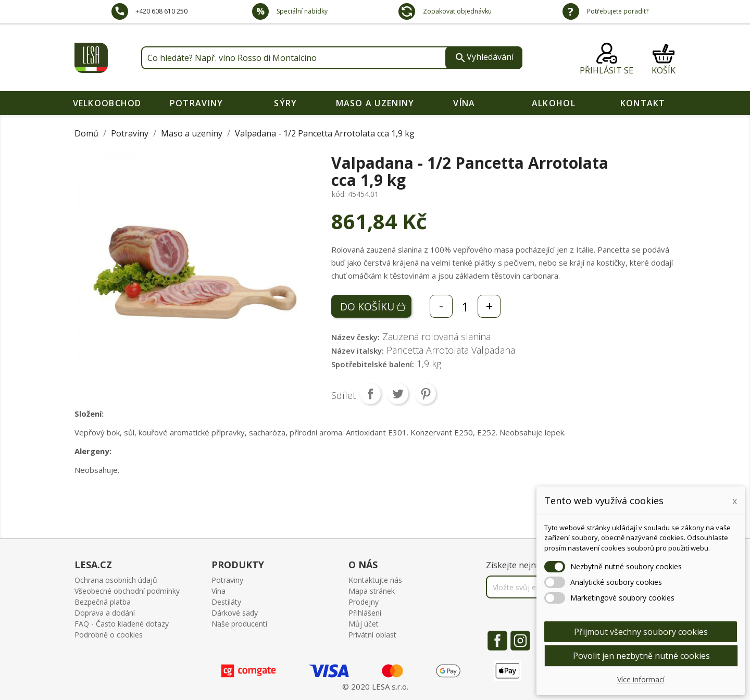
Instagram (520, 641)
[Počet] (465, 306)
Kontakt (643, 103)
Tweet (398, 394)
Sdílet (370, 394)
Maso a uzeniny (375, 103)
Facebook (497, 641)
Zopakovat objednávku (457, 11)
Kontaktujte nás (375, 580)
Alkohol (554, 103)
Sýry (285, 103)
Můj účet (364, 624)
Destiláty (226, 602)
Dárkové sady (235, 613)
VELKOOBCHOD (107, 103)
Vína (464, 103)
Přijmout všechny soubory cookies (641, 632)
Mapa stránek (372, 591)
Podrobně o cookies (109, 635)
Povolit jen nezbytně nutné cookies (641, 656)
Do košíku (367, 307)
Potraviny (197, 103)
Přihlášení (365, 613)
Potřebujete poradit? (617, 11)
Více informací (641, 679)
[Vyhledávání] (332, 58)
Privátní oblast (372, 635)
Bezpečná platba (103, 602)
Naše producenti (239, 624)
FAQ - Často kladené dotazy (122, 624)
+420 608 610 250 (161, 11)
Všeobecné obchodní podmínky (127, 591)
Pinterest (426, 394)
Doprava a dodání (105, 613)
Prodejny (364, 602)
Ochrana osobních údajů (116, 580)
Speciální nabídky (301, 11)
